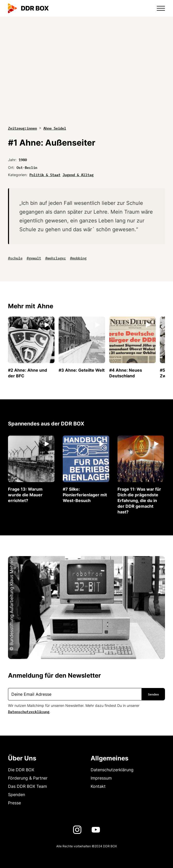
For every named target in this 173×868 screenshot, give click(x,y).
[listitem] (31, 348)
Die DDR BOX (21, 770)
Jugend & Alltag (78, 174)
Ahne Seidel (55, 128)
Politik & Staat (45, 174)
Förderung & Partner (28, 778)
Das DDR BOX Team (27, 786)
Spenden (17, 795)
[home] (28, 8)
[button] (158, 8)
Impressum (101, 778)
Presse (14, 803)
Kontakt (98, 786)
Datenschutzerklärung (29, 711)
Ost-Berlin (27, 167)
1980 (23, 159)
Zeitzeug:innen (22, 128)
